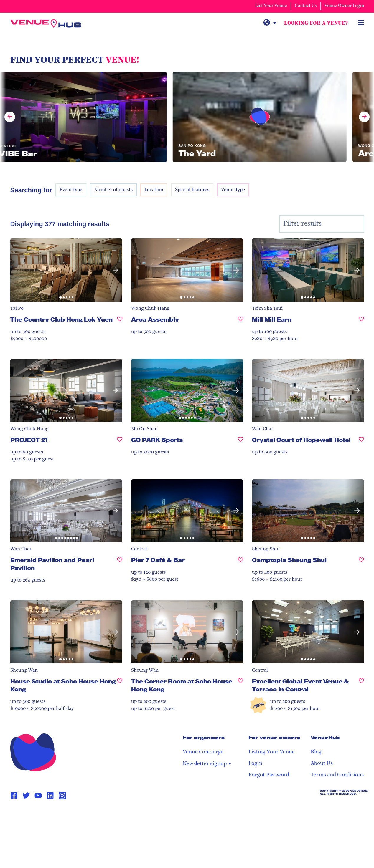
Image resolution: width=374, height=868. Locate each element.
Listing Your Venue (272, 752)
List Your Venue (271, 6)
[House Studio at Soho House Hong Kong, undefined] (120, 688)
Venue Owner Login (344, 6)
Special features (192, 190)
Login (255, 764)
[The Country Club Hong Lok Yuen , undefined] (120, 322)
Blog (316, 752)
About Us (322, 764)
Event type (71, 190)
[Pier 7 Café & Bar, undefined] (240, 563)
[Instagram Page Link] (62, 796)
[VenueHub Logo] (46, 24)
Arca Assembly (155, 319)
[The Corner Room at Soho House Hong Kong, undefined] (240, 688)
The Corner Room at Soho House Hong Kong (182, 685)
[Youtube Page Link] (38, 796)
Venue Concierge (203, 752)
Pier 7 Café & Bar (158, 560)
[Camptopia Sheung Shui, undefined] (361, 563)
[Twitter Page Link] (26, 796)
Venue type (233, 190)
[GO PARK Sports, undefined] (240, 442)
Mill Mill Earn (272, 319)
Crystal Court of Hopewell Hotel (301, 440)
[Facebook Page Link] (14, 796)
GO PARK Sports (157, 440)
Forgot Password (269, 775)
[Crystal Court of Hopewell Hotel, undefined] (361, 442)
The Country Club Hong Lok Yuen (61, 319)
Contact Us (306, 6)
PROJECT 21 (29, 440)
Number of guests (113, 190)
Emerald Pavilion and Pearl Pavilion (52, 564)
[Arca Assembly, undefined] (240, 322)
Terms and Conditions (337, 775)
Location (154, 190)
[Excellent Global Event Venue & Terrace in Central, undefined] (361, 688)
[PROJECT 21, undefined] (120, 442)
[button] (115, 270)
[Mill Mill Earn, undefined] (361, 322)
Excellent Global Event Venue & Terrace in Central (300, 685)
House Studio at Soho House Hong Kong (63, 685)
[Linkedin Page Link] (50, 796)
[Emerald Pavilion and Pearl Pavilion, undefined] (120, 566)
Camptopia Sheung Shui (289, 560)
